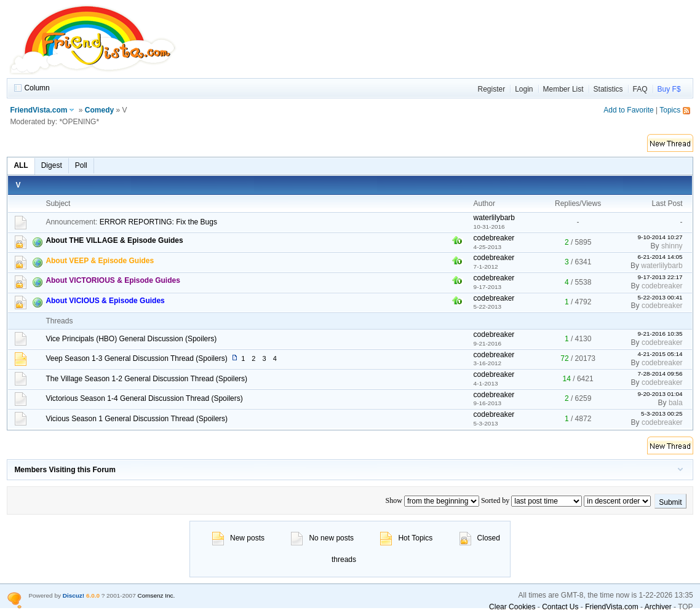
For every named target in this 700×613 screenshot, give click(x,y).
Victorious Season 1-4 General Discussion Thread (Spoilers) (144, 398)
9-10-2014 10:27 (660, 237)
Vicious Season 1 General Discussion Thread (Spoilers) (137, 419)
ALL (21, 165)
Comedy (99, 110)
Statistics (608, 89)
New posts (238, 538)
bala (676, 403)
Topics (670, 110)
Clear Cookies (512, 607)
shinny (672, 246)
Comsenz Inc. (156, 595)
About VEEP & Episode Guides (100, 261)
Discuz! (74, 595)
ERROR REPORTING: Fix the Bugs (158, 222)
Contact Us (560, 607)
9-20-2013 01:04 (660, 394)
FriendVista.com (38, 110)
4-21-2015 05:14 (660, 354)
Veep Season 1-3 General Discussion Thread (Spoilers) (136, 358)
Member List (563, 89)
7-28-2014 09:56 (660, 374)
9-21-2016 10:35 (660, 334)
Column (37, 88)
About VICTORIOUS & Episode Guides (113, 280)
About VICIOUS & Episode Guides (105, 301)
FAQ (640, 89)
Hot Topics (406, 538)
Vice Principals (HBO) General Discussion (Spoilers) (131, 339)
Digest (52, 165)
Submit (670, 502)
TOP (685, 607)
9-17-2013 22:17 (660, 277)
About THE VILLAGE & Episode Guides (114, 240)
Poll (81, 165)
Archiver (658, 607)
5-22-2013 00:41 (660, 297)
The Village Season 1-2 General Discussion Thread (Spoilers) (146, 379)
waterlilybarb (494, 218)
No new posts (322, 538)
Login (524, 89)
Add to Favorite (628, 110)
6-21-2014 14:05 (660, 257)
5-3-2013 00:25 (662, 413)
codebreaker (494, 238)
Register (491, 89)
